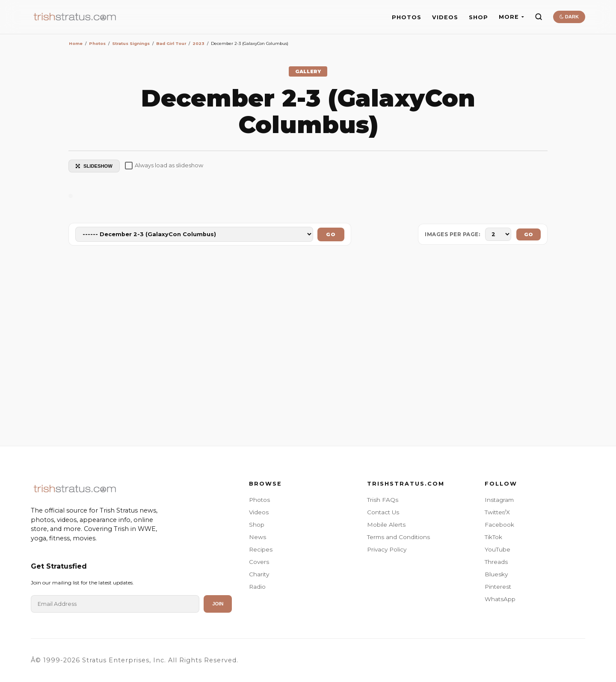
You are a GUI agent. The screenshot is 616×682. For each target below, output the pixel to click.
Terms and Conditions (398, 537)
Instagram (499, 500)
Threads (496, 562)
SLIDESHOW (94, 166)
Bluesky (496, 574)
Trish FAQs (383, 500)
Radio (257, 587)
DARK (569, 17)
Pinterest (498, 587)
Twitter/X (497, 512)
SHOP (478, 17)
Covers (259, 562)
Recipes (261, 549)
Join (218, 604)
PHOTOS (407, 17)
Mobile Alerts (386, 525)
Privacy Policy (387, 549)
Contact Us (383, 512)
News (258, 537)
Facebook (499, 525)
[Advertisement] (308, 347)
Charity (259, 574)
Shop (257, 525)
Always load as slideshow (164, 166)
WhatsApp (500, 599)
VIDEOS (445, 17)
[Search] (539, 17)
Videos (259, 512)
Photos (259, 500)
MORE (511, 17)
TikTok (493, 537)
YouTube (498, 549)
